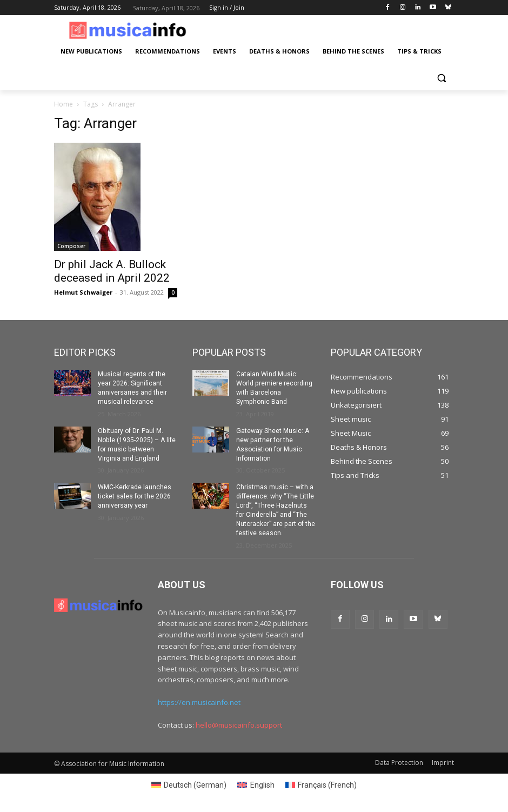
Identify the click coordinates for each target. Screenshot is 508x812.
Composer (71, 246)
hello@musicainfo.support (239, 724)
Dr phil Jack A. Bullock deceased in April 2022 (112, 271)
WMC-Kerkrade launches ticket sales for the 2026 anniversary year (135, 496)
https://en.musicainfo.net (199, 702)
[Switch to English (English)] (256, 784)
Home (63, 104)
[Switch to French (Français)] (321, 784)
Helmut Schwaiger (83, 292)
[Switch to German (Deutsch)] (189, 784)
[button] (441, 78)
